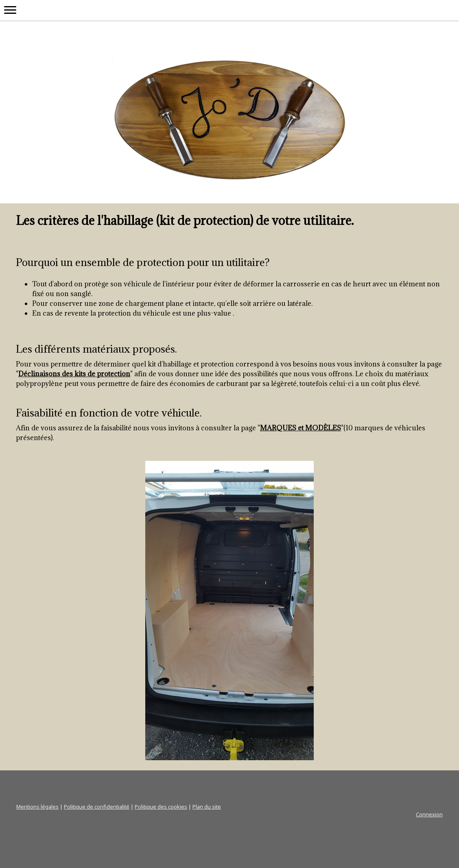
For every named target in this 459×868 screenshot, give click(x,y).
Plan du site (207, 807)
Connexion (429, 814)
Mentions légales (37, 807)
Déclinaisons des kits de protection (74, 374)
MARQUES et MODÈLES (301, 428)
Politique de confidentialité (97, 807)
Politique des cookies (161, 807)
